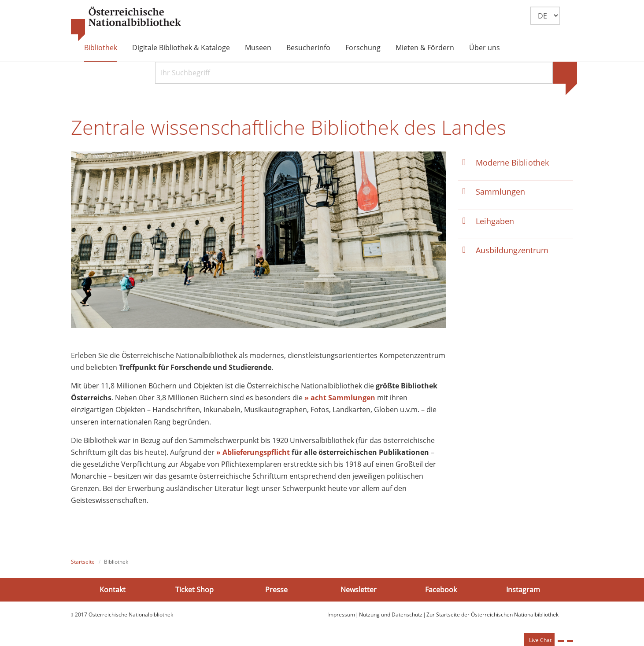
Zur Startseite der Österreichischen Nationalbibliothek (492, 615)
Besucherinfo (308, 48)
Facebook (441, 590)
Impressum (341, 615)
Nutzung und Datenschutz (391, 615)
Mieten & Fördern (425, 48)
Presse (276, 590)
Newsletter (359, 590)
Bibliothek (101, 48)
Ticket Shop (194, 590)
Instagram (523, 590)
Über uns (485, 48)
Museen (258, 48)
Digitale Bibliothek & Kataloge (181, 48)
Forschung (363, 48)
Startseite (83, 562)
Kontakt (113, 590)
